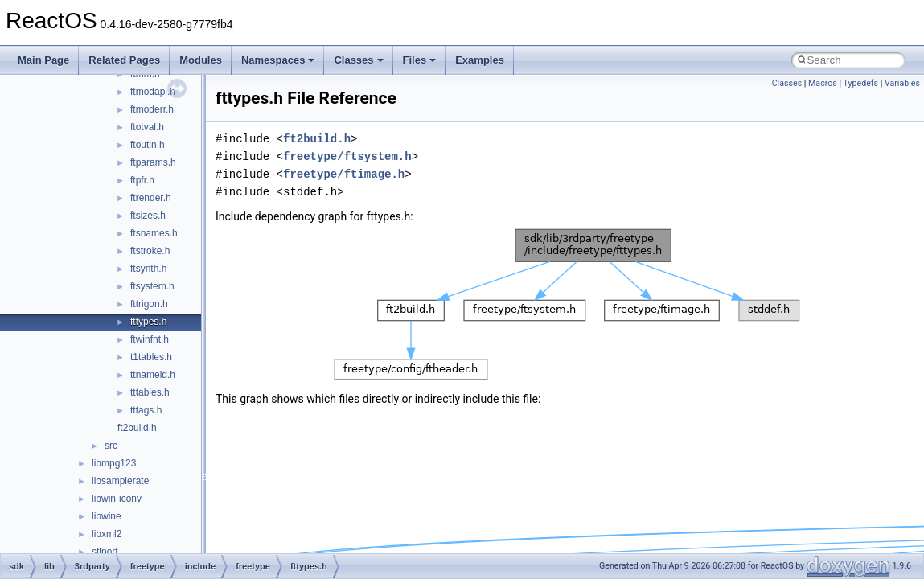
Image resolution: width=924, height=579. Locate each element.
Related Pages (124, 60)
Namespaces (278, 60)
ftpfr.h (142, 180)
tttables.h (150, 392)
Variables (902, 83)
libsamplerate (120, 481)
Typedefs (861, 83)
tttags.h (146, 410)
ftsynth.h (148, 269)
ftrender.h (151, 198)
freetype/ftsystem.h (347, 156)
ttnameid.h (153, 375)
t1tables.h (151, 357)
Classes (358, 60)
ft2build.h (137, 428)
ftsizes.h (148, 216)
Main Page (43, 60)
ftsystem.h (152, 286)
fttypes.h (148, 322)
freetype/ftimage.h (344, 174)
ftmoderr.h (152, 109)
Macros (823, 83)
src (111, 446)
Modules (201, 60)
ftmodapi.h (153, 92)
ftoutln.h (148, 145)
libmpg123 (114, 463)
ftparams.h (153, 162)
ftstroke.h (150, 251)
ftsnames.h (154, 233)
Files (420, 60)
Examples (480, 60)
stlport (105, 552)
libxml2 (107, 534)
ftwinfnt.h (150, 339)
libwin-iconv (117, 499)
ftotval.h (147, 127)
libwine (107, 516)
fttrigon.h (149, 304)
